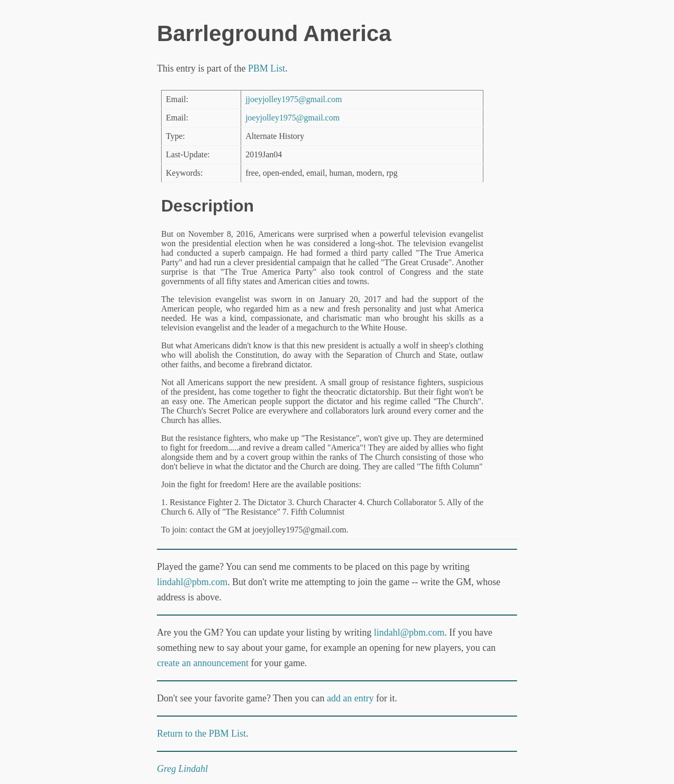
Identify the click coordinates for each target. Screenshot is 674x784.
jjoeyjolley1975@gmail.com (294, 99)
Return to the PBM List (201, 733)
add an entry (350, 698)
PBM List (267, 68)
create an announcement (203, 663)
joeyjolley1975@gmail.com (293, 118)
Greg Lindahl (182, 769)
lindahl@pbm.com (192, 582)
